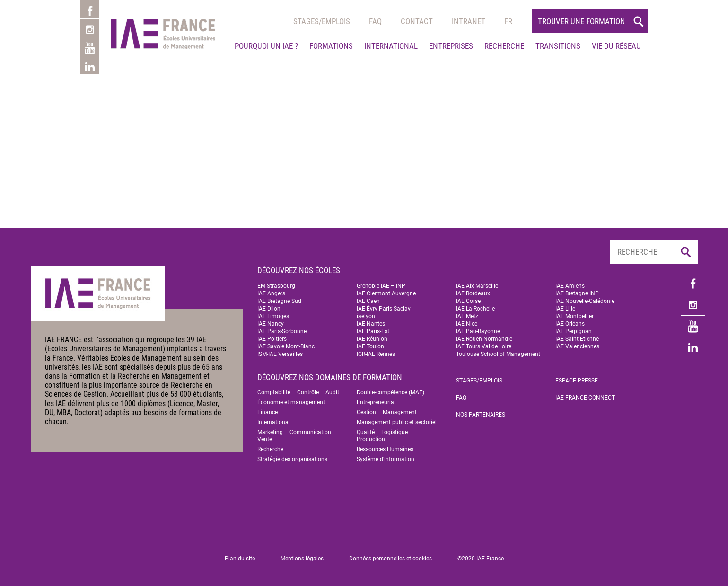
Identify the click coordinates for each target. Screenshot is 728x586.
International (391, 46)
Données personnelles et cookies (390, 559)
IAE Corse (468, 301)
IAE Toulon (370, 346)
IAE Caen (368, 301)
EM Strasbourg (276, 286)
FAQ (461, 398)
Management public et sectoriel (397, 422)
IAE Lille (565, 309)
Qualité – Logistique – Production (385, 436)
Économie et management (291, 402)
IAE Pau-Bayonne (478, 331)
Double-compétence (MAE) (390, 392)
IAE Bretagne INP (577, 293)
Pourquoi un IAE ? (266, 46)
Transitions (558, 46)
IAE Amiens (570, 286)
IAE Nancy (271, 324)
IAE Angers (271, 293)
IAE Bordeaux (473, 293)
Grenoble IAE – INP (381, 286)
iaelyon (366, 316)
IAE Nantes (371, 324)
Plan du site (240, 559)
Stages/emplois (322, 21)
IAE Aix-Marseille (477, 286)
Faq (375, 21)
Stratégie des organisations (292, 459)
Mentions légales (302, 559)
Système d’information (386, 459)
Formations (331, 46)
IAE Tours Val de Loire (484, 346)
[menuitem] (508, 21)
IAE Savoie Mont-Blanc (286, 346)
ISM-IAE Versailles (280, 354)
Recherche (504, 46)
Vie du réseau (616, 46)
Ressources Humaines (385, 449)
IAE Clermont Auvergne (386, 293)
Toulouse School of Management (498, 354)
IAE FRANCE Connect (585, 398)
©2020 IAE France (481, 559)
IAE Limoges (273, 316)
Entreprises (451, 46)
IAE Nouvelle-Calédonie (585, 301)
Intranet (469, 21)
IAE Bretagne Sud (279, 301)
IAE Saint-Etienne (577, 339)
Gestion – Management (387, 412)
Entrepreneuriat (376, 402)
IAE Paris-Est (373, 331)
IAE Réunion (372, 339)
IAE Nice (467, 324)
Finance (268, 412)
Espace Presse (577, 381)
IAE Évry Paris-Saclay (384, 309)
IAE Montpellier (575, 316)
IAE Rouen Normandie (484, 339)
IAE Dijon (269, 309)
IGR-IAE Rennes (376, 354)
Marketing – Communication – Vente (297, 436)
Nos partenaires (481, 415)
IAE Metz (467, 316)
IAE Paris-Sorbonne (282, 331)
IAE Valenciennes (577, 346)
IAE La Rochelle (475, 309)
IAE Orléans (570, 324)
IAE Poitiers (272, 339)
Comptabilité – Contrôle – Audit (298, 392)
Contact (417, 21)
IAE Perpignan (574, 331)
